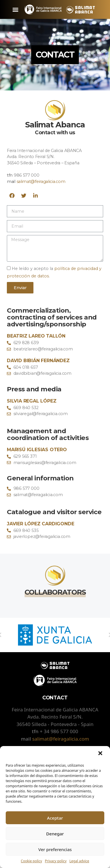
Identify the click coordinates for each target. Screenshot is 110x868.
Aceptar (55, 818)
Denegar (55, 834)
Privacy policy (56, 861)
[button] (101, 754)
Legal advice (79, 861)
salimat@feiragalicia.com (41, 182)
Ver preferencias (55, 849)
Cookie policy (31, 861)
